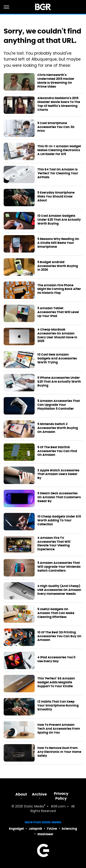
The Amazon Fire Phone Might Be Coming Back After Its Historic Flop (59, 289)
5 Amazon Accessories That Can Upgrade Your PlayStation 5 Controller (59, 405)
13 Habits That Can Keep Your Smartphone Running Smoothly (58, 706)
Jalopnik (35, 829)
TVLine (52, 829)
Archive (39, 794)
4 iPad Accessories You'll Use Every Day (56, 659)
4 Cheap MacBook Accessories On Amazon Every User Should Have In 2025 (57, 335)
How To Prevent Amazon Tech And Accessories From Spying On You (59, 729)
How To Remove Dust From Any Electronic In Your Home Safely (59, 752)
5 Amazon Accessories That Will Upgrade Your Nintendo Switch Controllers (59, 567)
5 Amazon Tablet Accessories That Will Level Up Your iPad (58, 312)
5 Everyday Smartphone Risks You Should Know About (56, 197)
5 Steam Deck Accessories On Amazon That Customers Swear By (59, 497)
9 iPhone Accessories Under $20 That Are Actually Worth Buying (59, 382)
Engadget (16, 829)
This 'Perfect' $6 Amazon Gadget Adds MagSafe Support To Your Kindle (56, 682)
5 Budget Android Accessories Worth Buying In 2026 (58, 266)
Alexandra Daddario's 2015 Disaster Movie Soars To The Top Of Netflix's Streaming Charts (59, 104)
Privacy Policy (61, 796)
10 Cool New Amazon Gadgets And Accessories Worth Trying (57, 359)
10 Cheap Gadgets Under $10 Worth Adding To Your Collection (59, 520)
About (21, 794)
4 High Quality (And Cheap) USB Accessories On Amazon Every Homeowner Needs (59, 590)
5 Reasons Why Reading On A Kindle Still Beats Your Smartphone (58, 243)
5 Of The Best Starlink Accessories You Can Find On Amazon (57, 451)
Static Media (34, 807)
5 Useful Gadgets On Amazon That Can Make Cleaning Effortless (56, 613)
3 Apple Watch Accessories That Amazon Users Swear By (58, 474)
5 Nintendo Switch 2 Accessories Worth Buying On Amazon (58, 428)
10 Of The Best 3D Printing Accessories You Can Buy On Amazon (59, 636)
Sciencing (69, 829)
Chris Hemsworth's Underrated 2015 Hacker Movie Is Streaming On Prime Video (56, 81)
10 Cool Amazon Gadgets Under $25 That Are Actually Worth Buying (59, 220)
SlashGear (45, 834)
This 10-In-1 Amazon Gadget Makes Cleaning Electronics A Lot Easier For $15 (59, 150)
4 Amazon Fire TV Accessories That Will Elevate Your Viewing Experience (54, 544)
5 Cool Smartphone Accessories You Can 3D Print (56, 127)
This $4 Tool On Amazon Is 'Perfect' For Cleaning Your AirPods (58, 173)
